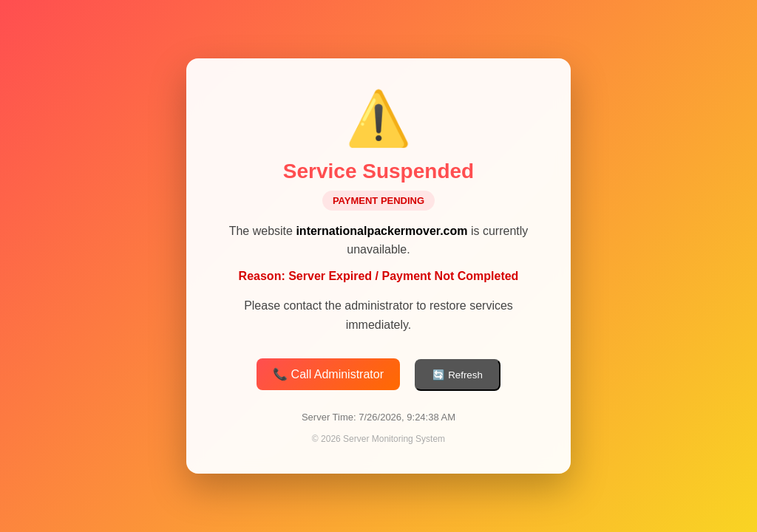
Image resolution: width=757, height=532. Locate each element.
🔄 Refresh (457, 376)
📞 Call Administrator (328, 375)
